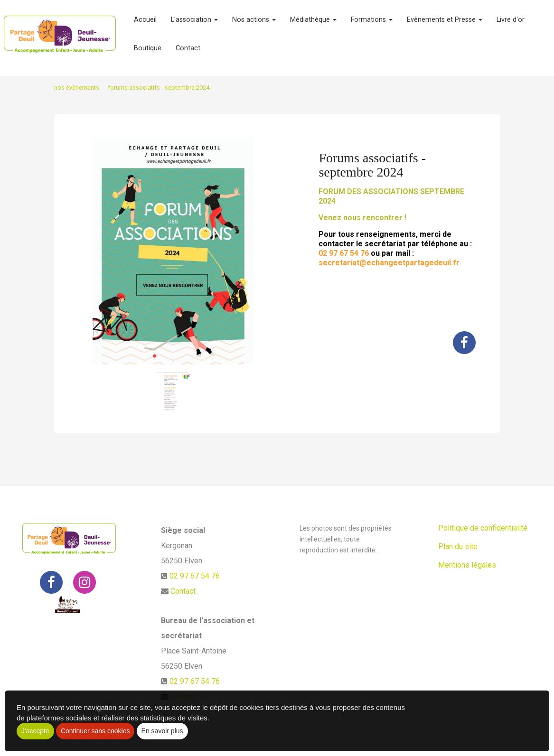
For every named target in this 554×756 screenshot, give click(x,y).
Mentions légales (467, 565)
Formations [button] (372, 23)
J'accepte (35, 731)
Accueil (145, 23)
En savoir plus (162, 731)
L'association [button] (194, 23)
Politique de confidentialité (483, 528)
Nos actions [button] (254, 23)
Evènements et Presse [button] (445, 23)
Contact (188, 52)
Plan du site (458, 546)
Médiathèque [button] (313, 23)
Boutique (148, 52)
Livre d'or (511, 23)
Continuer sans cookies (95, 731)
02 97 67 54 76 (195, 576)
